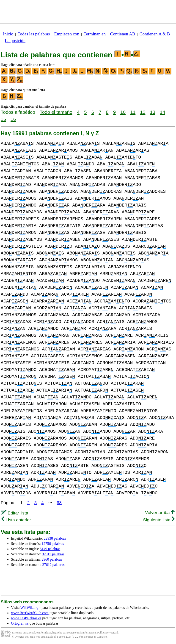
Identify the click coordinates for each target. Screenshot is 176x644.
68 (59, 503)
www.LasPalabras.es (26, 618)
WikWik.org (29, 608)
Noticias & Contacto (95, 637)
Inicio (8, 34)
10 (123, 112)
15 (3, 119)
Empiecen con (67, 34)
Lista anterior (16, 520)
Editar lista (15, 513)
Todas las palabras (34, 34)
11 (133, 112)
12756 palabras (53, 544)
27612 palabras (53, 565)
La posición (15, 41)
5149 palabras (50, 549)
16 (13, 119)
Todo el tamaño (56, 112)
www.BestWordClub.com (30, 613)
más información (87, 633)
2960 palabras (52, 559)
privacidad (112, 633)
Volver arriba (160, 513)
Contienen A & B (155, 34)
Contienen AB (122, 34)
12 (143, 112)
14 (163, 112)
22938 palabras (55, 538)
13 (153, 112)
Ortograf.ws (20, 623)
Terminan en (95, 34)
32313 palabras (53, 554)
